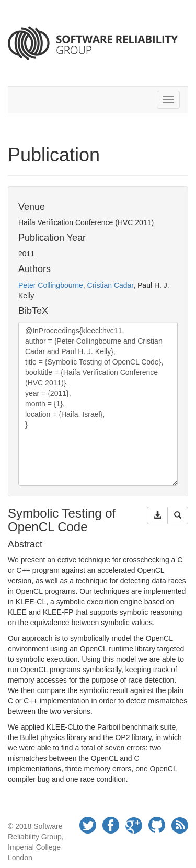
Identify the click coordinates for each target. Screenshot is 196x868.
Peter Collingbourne (51, 285)
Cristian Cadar (111, 285)
